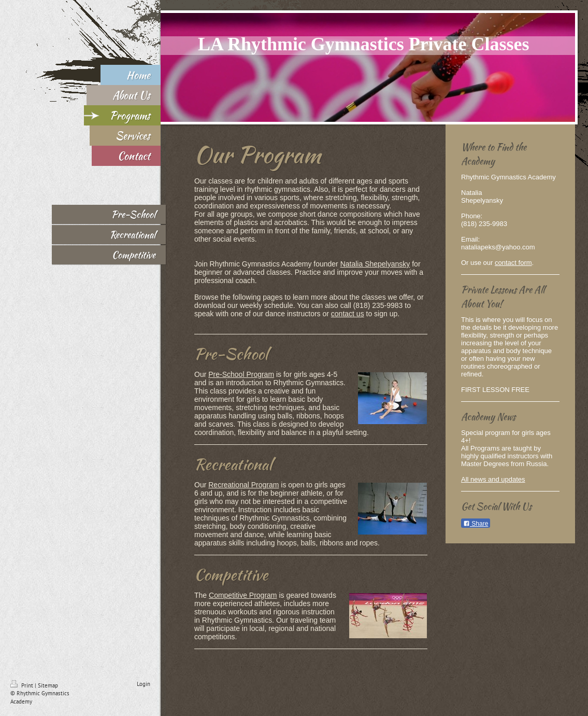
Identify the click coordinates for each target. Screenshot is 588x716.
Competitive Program (243, 595)
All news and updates (493, 479)
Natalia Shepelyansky (375, 264)
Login (144, 684)
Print (23, 685)
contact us (348, 314)
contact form (513, 263)
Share (476, 524)
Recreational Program (243, 485)
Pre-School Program (241, 374)
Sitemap (48, 685)
